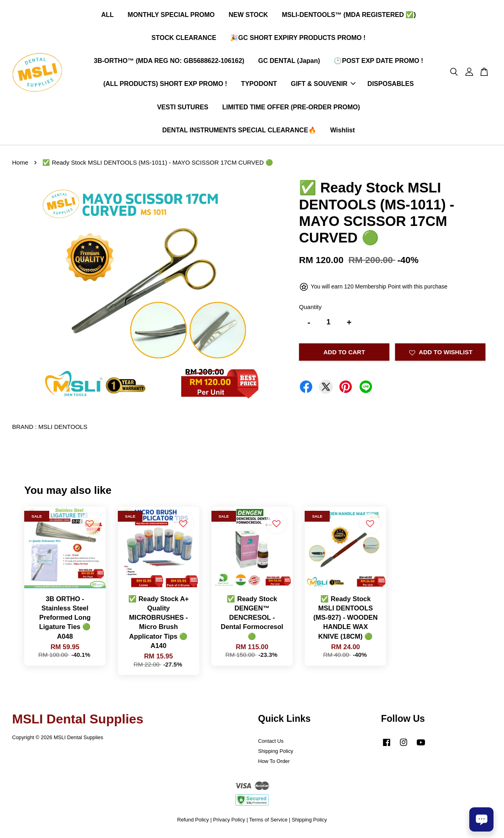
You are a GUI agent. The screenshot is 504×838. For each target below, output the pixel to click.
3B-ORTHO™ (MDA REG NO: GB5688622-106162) (169, 62)
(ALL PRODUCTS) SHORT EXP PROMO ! (165, 85)
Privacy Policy (229, 821)
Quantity (310, 308)
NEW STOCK (248, 16)
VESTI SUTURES (183, 108)
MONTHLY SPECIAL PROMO (171, 16)
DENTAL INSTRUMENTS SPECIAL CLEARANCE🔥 (239, 131)
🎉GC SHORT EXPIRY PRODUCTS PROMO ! (298, 39)
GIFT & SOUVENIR (323, 85)
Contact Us (271, 743)
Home (20, 164)
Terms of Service (269, 821)
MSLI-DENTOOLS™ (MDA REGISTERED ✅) (349, 16)
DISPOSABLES (391, 85)
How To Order (274, 763)
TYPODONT (259, 85)
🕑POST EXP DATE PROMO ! (378, 62)
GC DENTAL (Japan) (289, 62)
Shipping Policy (276, 753)
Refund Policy (193, 821)
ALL (108, 16)
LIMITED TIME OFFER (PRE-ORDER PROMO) (291, 108)
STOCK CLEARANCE (184, 39)
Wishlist (342, 131)
